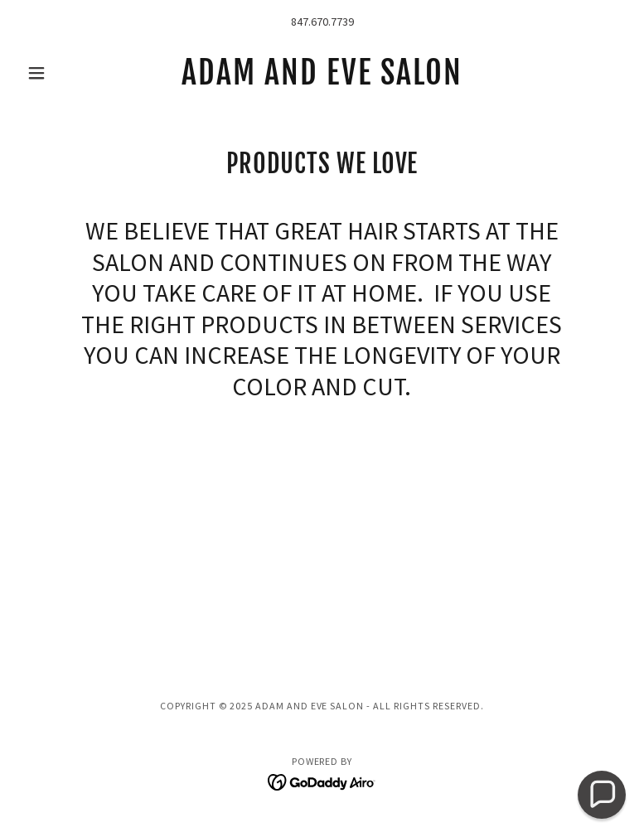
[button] (65, 73)
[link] (322, 80)
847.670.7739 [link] (322, 22)
